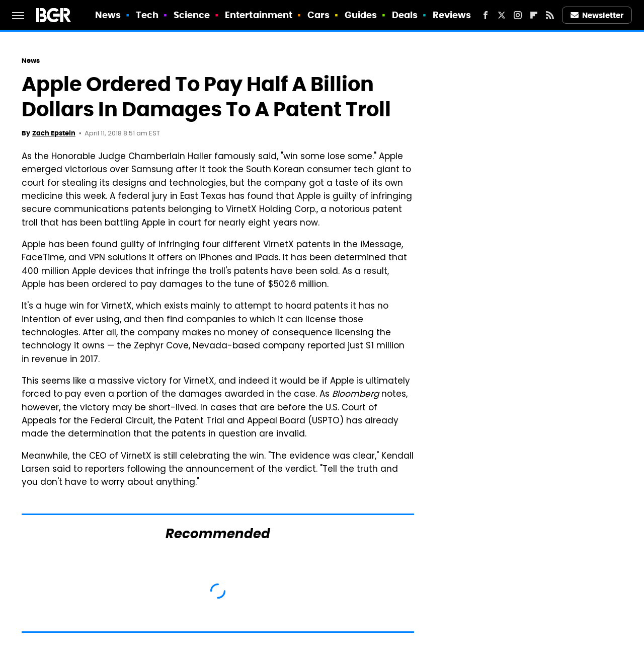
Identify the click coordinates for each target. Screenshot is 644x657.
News (108, 15)
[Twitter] (502, 15)
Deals (405, 15)
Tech (147, 15)
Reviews (452, 15)
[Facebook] (486, 15)
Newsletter (597, 15)
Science (192, 15)
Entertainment (259, 15)
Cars (318, 15)
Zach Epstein (54, 133)
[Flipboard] (534, 15)
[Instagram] (518, 15)
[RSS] (550, 15)
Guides (361, 15)
